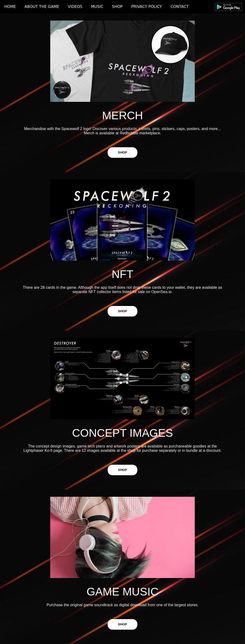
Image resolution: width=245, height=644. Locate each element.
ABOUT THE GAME (42, 7)
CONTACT (180, 7)
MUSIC (97, 7)
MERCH (122, 115)
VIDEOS (75, 7)
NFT (123, 274)
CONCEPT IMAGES (122, 433)
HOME (10, 7)
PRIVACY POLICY (146, 7)
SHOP (117, 7)
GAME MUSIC (123, 592)
